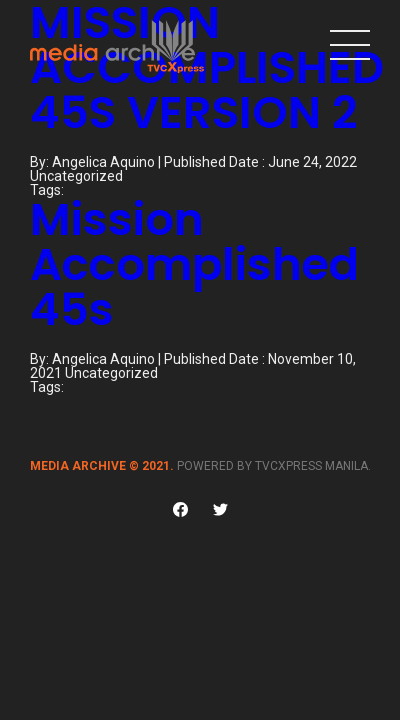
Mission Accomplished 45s (194, 264)
